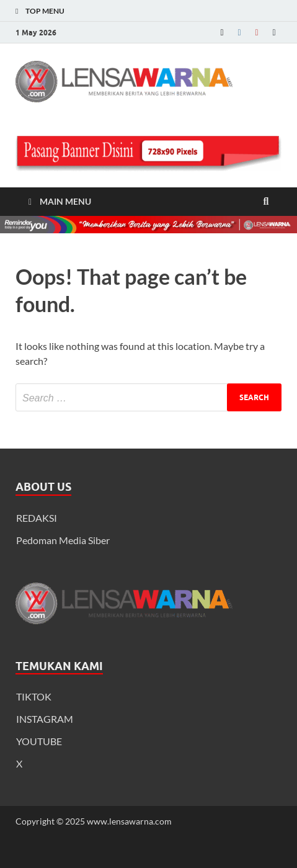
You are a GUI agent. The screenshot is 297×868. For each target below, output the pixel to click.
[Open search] (266, 202)
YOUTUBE (39, 741)
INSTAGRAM (45, 719)
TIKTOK (34, 696)
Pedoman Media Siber (63, 540)
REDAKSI (37, 518)
